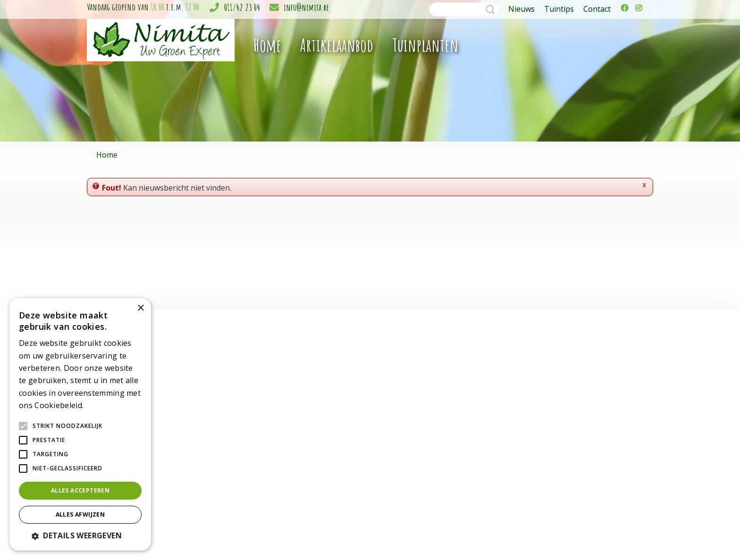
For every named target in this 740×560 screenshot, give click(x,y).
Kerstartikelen (320, 458)
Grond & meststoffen (332, 488)
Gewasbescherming (329, 478)
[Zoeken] (464, 9)
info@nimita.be (306, 7)
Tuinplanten (317, 409)
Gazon (309, 468)
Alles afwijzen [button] (80, 514)
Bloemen (313, 419)
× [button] (140, 308)
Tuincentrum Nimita (510, 400)
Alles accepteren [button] (80, 490)
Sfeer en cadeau (324, 448)
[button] (80, 535)
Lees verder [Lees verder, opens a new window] (102, 406)
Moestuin (314, 498)
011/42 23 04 (242, 7)
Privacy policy (626, 537)
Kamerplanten (321, 399)
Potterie (311, 439)
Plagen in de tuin (324, 508)
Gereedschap (319, 429)
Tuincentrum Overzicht (571, 537)
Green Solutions (511, 537)
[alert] (80, 424)
